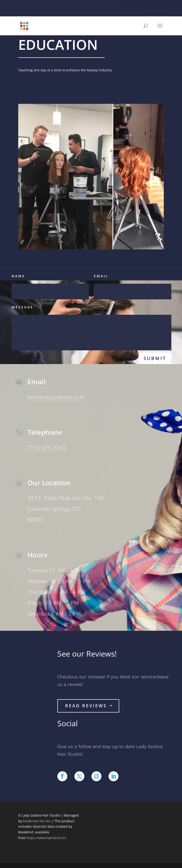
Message (23, 307)
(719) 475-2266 (47, 448)
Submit (155, 358)
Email (101, 276)
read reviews (86, 706)
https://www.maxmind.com (46, 838)
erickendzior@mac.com (56, 397)
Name (18, 276)
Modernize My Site (37, 821)
